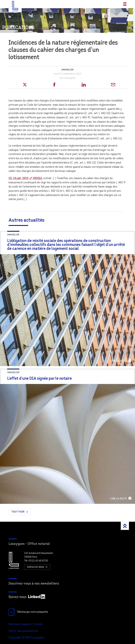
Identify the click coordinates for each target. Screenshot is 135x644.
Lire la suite (121, 360)
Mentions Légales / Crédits (26, 624)
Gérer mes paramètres (23, 631)
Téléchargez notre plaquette (28, 612)
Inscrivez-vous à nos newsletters (34, 584)
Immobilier (67, 70)
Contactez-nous (37, 567)
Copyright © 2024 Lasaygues (27, 638)
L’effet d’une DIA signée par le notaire (39, 379)
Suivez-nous (27, 597)
